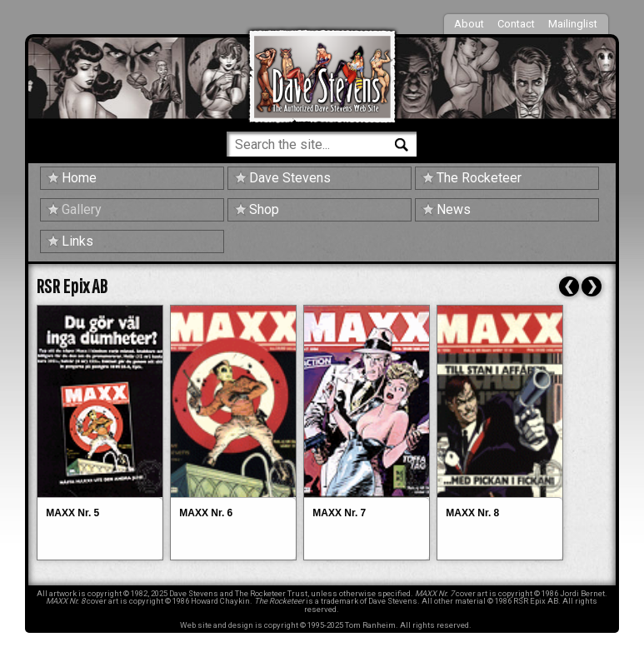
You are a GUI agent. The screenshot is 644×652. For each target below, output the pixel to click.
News (454, 209)
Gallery (82, 209)
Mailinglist (573, 24)
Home (79, 178)
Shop (264, 209)
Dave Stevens (290, 178)
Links (77, 241)
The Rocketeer (479, 178)
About (469, 24)
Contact (516, 24)
